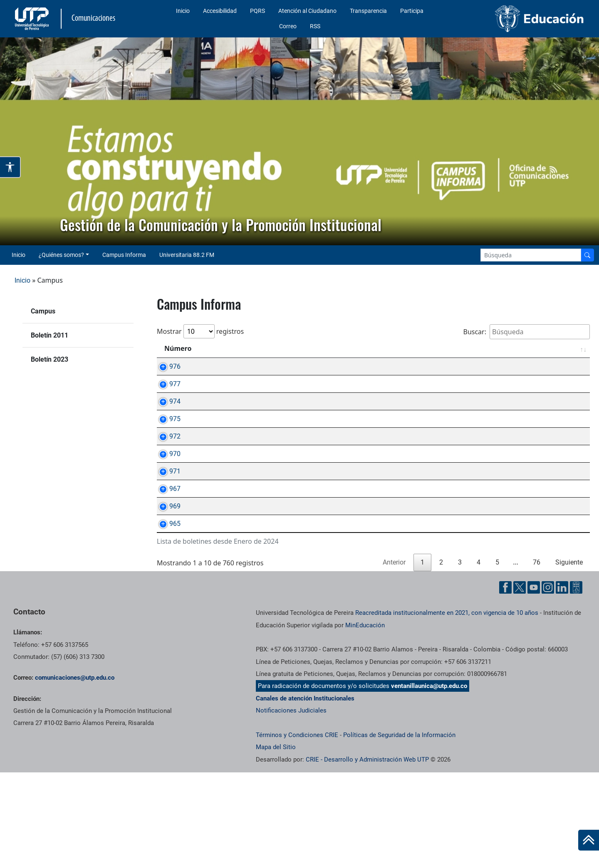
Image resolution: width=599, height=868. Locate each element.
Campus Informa (124, 255)
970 (167, 502)
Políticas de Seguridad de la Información (399, 831)
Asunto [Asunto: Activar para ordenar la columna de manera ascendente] (224, 348)
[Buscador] (587, 255)
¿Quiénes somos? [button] (61, 255)
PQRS (257, 11)
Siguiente (569, 658)
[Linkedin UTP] (562, 683)
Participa (412, 11)
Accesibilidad (220, 11)
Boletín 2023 (50, 359)
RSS (315, 26)
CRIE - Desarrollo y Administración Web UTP (367, 855)
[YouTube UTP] (534, 683)
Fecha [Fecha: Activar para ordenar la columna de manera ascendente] (565, 348)
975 (167, 448)
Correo (288, 26)
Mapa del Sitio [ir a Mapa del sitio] (276, 843)
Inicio (183, 11)
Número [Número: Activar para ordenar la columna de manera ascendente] (178, 348)
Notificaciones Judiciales (291, 806)
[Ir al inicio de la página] (589, 840)
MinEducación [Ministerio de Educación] (365, 721)
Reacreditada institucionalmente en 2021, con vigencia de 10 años (447, 708)
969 (167, 583)
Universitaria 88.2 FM (187, 255)
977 (167, 393)
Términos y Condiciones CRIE (297, 831)
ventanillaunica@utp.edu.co (429, 782)
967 (167, 556)
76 (537, 658)
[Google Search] (531, 255)
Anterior (394, 658)
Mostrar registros (200, 331)
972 (167, 475)
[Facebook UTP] (505, 683)
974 (167, 420)
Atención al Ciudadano (307, 11)
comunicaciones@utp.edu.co (75, 773)
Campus (43, 311)
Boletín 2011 (50, 335)
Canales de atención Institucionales (305, 794)
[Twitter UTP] (520, 683)
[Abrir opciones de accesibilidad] (10, 167)
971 (167, 529)
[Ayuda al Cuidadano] (576, 683)
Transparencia (368, 11)
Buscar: (526, 332)
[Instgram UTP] (548, 683)
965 (167, 610)
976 (167, 366)
